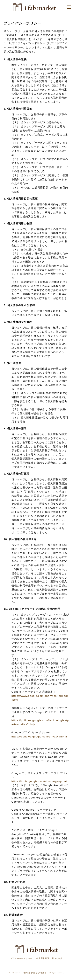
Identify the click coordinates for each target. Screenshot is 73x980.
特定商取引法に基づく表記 (50, 958)
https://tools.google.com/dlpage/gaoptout (39, 781)
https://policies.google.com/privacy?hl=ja (39, 737)
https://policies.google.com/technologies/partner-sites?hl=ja (40, 722)
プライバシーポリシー (21, 958)
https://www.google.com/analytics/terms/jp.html (40, 698)
